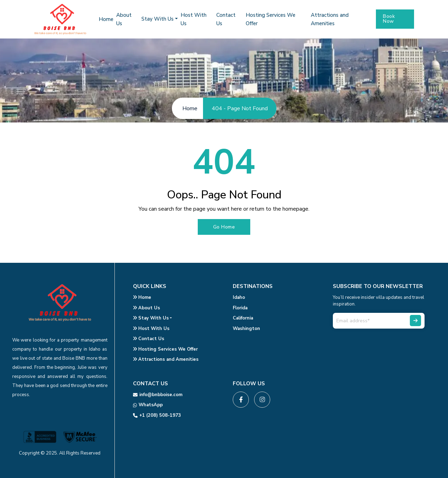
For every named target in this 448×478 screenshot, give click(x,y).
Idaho (239, 297)
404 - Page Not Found (240, 108)
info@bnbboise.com (158, 395)
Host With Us (151, 329)
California (243, 318)
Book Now (389, 19)
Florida (240, 308)
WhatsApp (148, 405)
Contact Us (149, 339)
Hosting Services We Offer (165, 349)
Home (106, 19)
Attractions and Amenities (166, 359)
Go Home (224, 227)
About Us (146, 308)
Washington (246, 329)
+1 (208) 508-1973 (157, 415)
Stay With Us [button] (157, 19)
